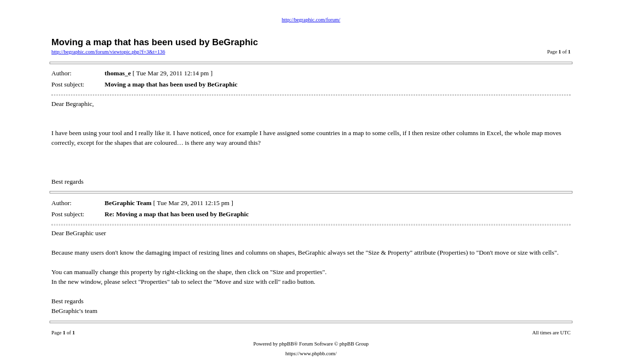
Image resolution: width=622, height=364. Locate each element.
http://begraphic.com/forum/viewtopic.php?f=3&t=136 (108, 52)
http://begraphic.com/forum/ (311, 20)
